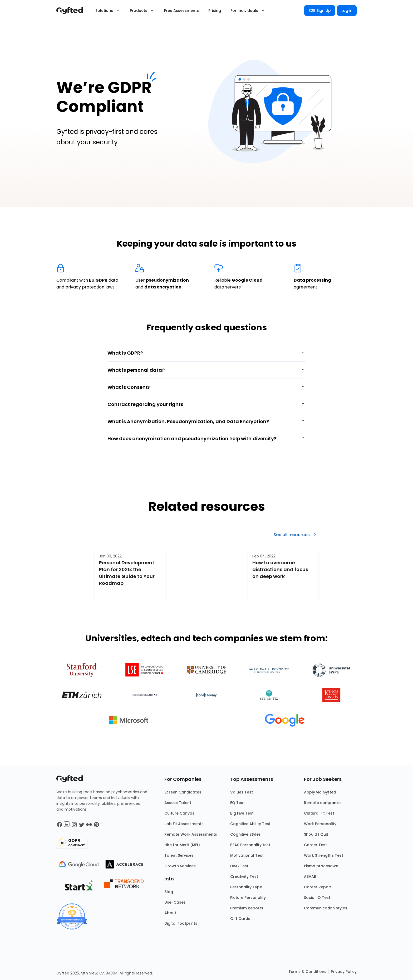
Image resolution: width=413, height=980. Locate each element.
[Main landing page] (72, 11)
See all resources (296, 535)
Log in (347, 11)
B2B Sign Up (320, 11)
